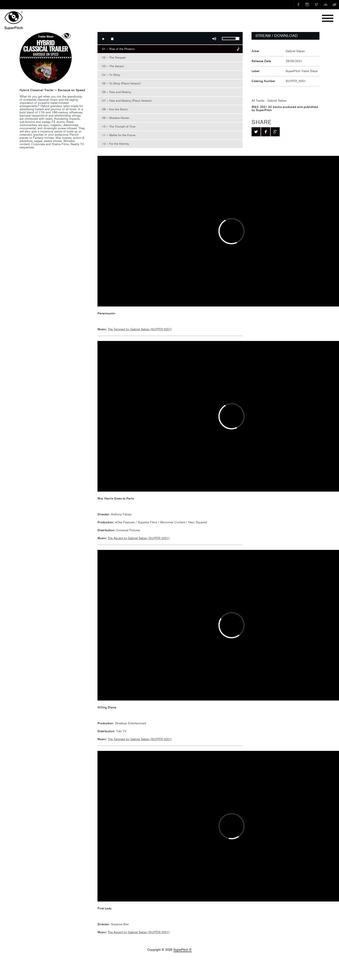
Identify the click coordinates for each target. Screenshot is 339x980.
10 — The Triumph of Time (119, 126)
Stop (112, 39)
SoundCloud (325, 5)
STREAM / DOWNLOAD (277, 36)
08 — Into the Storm (115, 109)
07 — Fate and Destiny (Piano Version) (127, 101)
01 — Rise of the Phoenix (118, 49)
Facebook (298, 5)
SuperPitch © (183, 950)
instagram (307, 5)
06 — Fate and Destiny (117, 92)
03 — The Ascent (113, 66)
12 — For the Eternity (116, 144)
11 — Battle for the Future (119, 135)
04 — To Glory (111, 75)
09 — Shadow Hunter (116, 118)
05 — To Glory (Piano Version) (121, 83)
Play (103, 39)
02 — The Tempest (114, 58)
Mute (214, 39)
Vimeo (316, 5)
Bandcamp (334, 5)
